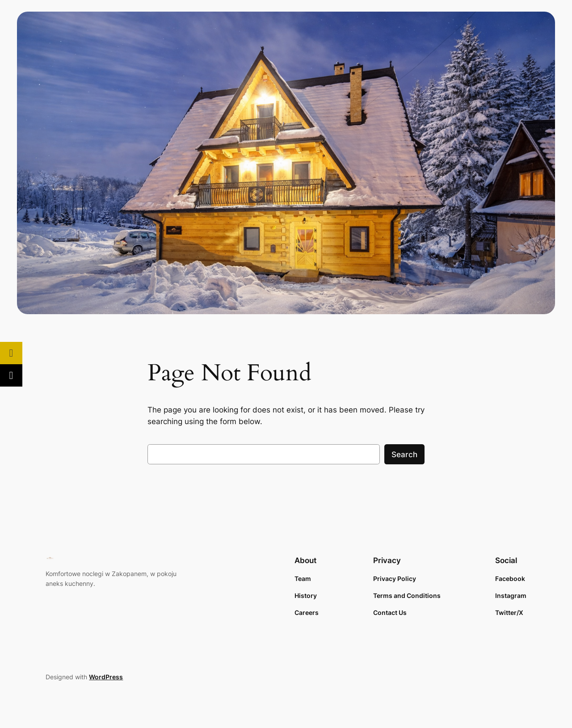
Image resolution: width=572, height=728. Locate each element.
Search (404, 454)
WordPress (106, 677)
